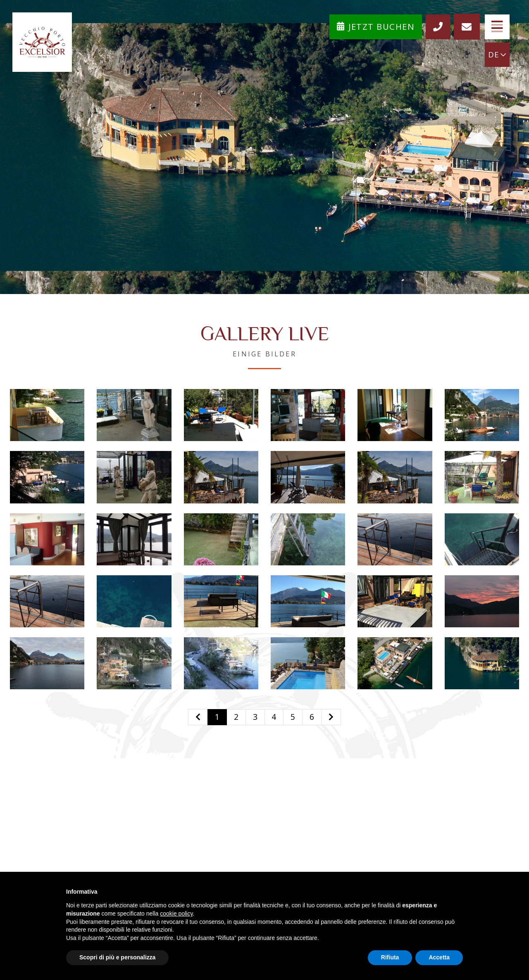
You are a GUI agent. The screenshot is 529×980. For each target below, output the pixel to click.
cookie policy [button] (176, 914)
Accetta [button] (439, 957)
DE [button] (496, 56)
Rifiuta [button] (390, 957)
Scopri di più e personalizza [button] (117, 957)
